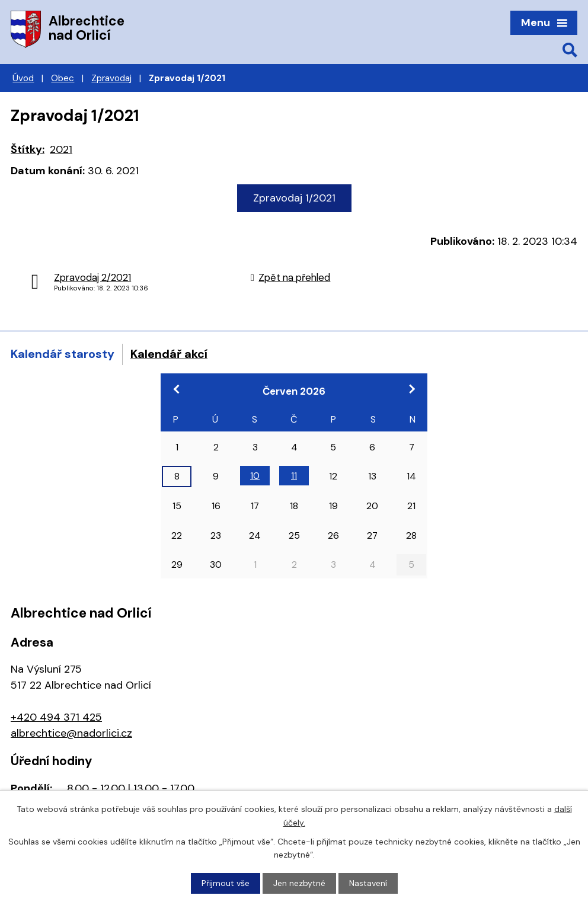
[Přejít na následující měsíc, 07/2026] (411, 389)
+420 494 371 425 (56, 717)
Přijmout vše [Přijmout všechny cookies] (226, 883)
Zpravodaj (111, 78)
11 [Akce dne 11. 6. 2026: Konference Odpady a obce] (294, 476)
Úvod (23, 78)
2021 (61, 149)
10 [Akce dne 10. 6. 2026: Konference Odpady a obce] (255, 476)
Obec (63, 78)
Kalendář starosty (63, 354)
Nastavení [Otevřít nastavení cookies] (368, 883)
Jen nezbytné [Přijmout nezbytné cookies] (299, 883)
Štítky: (28, 149)
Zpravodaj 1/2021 (294, 198)
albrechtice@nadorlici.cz (71, 733)
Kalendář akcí (169, 354)
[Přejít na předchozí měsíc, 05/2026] (177, 389)
